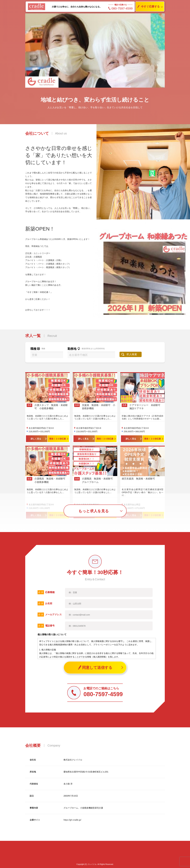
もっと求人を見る (94, 511)
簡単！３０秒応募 (58, 439)
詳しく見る (36, 439)
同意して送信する (95, 668)
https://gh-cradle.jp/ (72, 820)
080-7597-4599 (120, 8)
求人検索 (132, 354)
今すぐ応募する (148, 7)
